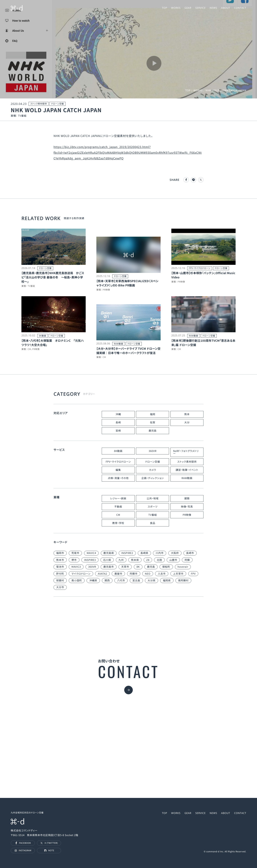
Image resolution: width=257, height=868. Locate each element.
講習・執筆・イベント (187, 470)
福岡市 (60, 553)
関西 (107, 581)
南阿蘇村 (183, 581)
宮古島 (136, 581)
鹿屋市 (118, 574)
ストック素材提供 (187, 462)
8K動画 (118, 451)
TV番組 (153, 515)
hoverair (183, 567)
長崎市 (190, 553)
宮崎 (118, 431)
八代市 (121, 581)
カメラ (153, 470)
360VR (153, 451)
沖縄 (118, 414)
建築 (187, 498)
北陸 (159, 560)
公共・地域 (153, 498)
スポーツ (153, 507)
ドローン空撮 (153, 462)
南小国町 (77, 581)
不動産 (118, 507)
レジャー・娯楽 (118, 498)
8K (138, 567)
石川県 (107, 560)
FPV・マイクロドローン (118, 462)
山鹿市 (173, 560)
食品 (153, 523)
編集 (118, 470)
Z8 (148, 560)
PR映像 (187, 515)
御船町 (166, 567)
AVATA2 (102, 574)
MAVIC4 (91, 553)
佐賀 (153, 422)
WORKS (198, 90)
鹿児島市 (109, 567)
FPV (193, 574)
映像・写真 (187, 507)
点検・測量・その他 (118, 478)
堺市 (74, 560)
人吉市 (162, 574)
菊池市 (60, 567)
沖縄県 (93, 581)
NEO (148, 574)
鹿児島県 (109, 553)
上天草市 (178, 574)
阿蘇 (187, 560)
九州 (121, 560)
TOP (188, 90)
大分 (187, 422)
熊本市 (60, 560)
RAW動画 (187, 478)
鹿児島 (153, 431)
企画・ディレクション (153, 478)
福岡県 (167, 581)
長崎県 (144, 553)
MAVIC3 (76, 567)
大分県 (152, 581)
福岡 (153, 414)
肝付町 (60, 574)
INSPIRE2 (127, 553)
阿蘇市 (134, 574)
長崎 (118, 422)
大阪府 (175, 553)
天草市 (125, 567)
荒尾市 (75, 553)
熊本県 (135, 560)
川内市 (160, 553)
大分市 (60, 587)
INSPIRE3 (90, 560)
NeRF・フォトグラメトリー (186, 452)
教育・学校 (118, 523)
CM (118, 515)
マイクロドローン (81, 574)
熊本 (187, 414)
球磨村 (60, 581)
